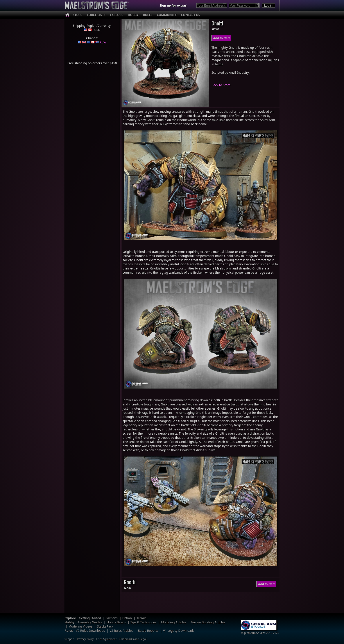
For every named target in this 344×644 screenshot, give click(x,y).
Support (69, 639)
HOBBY (133, 15)
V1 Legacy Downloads (179, 631)
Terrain (142, 618)
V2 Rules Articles (121, 631)
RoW (103, 42)
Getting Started (90, 618)
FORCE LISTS (96, 15)
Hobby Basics (116, 622)
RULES (148, 15)
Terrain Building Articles (208, 622)
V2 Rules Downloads (90, 631)
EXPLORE (117, 15)
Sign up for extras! (173, 5)
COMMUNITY (167, 15)
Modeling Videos (81, 626)
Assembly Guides (90, 622)
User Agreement (106, 639)
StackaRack (105, 626)
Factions (112, 618)
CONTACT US (191, 15)
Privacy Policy (85, 639)
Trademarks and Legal (133, 639)
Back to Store (221, 85)
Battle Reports (148, 631)
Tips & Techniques (143, 622)
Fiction (127, 618)
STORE (78, 15)
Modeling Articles (174, 622)
